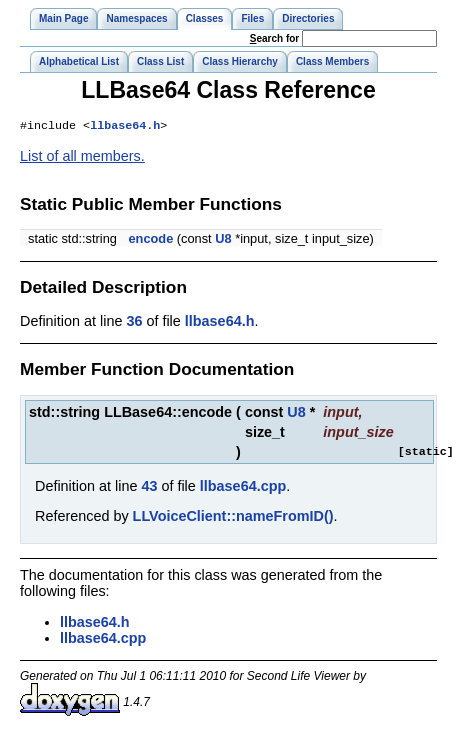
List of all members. (82, 158)
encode (150, 240)
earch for (274, 38)
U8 (223, 240)
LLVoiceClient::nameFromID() (233, 518)
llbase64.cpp (243, 488)
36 (134, 323)
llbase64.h (125, 127)
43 (149, 488)
